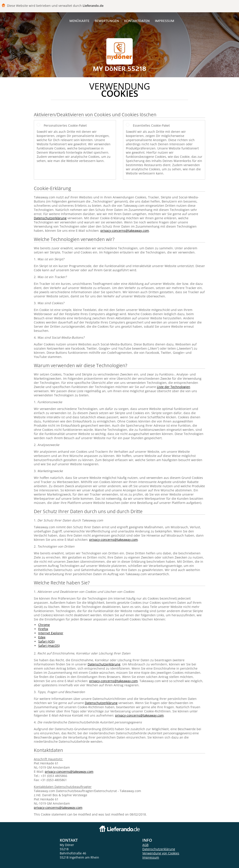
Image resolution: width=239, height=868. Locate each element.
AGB (145, 845)
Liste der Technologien (174, 387)
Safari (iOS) (46, 641)
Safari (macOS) (49, 646)
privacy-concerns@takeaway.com (125, 231)
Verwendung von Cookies (161, 853)
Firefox (43, 629)
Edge (42, 637)
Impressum (165, 21)
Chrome (44, 625)
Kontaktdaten (137, 21)
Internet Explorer (51, 633)
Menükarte (79, 21)
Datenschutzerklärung (50, 218)
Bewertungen (107, 21)
